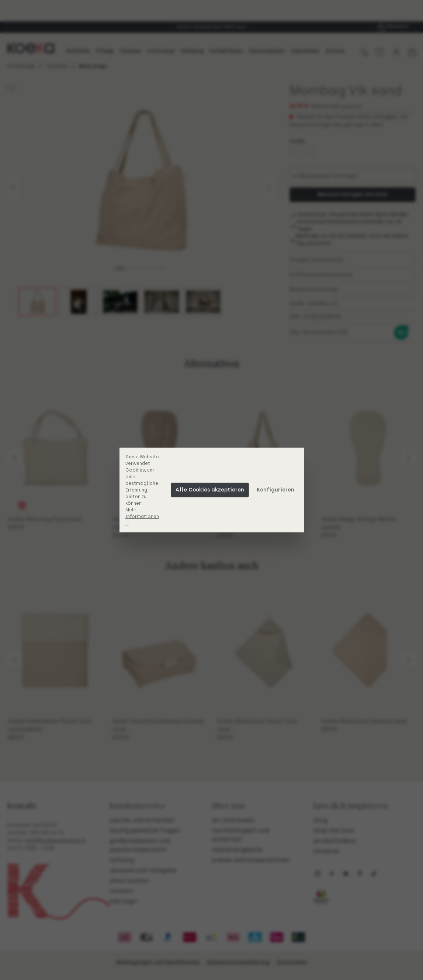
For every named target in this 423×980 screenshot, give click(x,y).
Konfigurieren (275, 490)
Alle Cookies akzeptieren (210, 490)
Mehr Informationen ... (142, 517)
